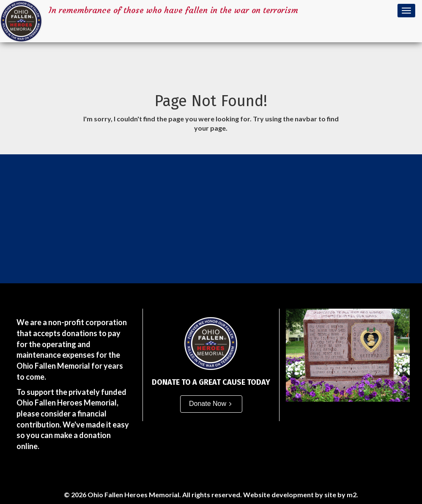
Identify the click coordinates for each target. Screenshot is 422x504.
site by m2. (341, 494)
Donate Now (208, 404)
